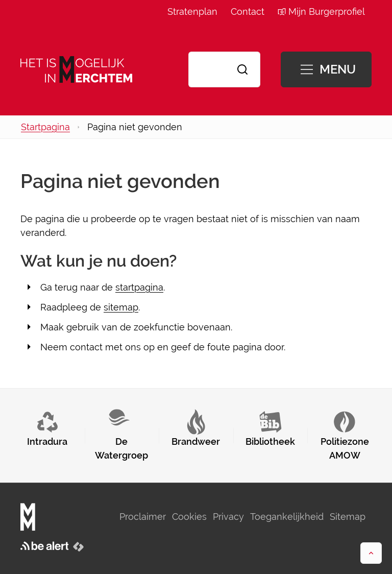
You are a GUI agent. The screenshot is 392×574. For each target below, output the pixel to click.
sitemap (121, 307)
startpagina (139, 287)
